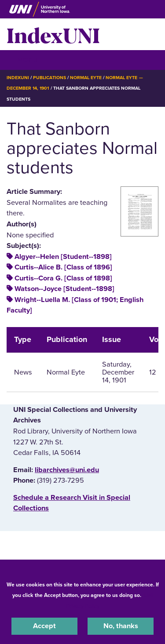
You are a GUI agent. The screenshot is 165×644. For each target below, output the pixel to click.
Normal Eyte (86, 78)
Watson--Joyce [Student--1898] (64, 289)
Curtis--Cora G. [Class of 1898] (63, 278)
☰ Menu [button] (22, 60)
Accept (44, 626)
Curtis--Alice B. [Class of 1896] (63, 267)
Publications (49, 78)
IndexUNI (53, 34)
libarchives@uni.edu (67, 470)
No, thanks (121, 626)
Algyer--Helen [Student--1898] (63, 257)
